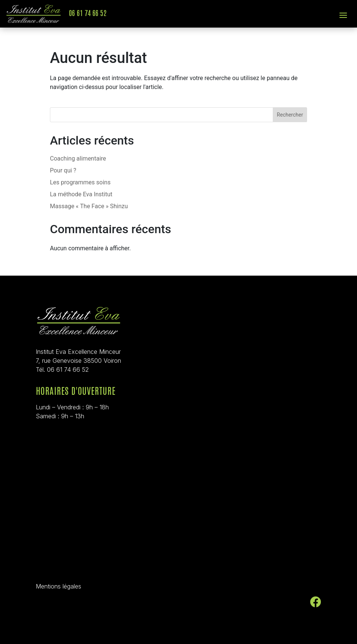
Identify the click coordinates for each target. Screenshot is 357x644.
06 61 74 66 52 (88, 12)
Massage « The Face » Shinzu (89, 206)
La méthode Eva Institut (81, 194)
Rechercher (290, 115)
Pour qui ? (63, 170)
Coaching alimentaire (78, 158)
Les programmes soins (80, 182)
